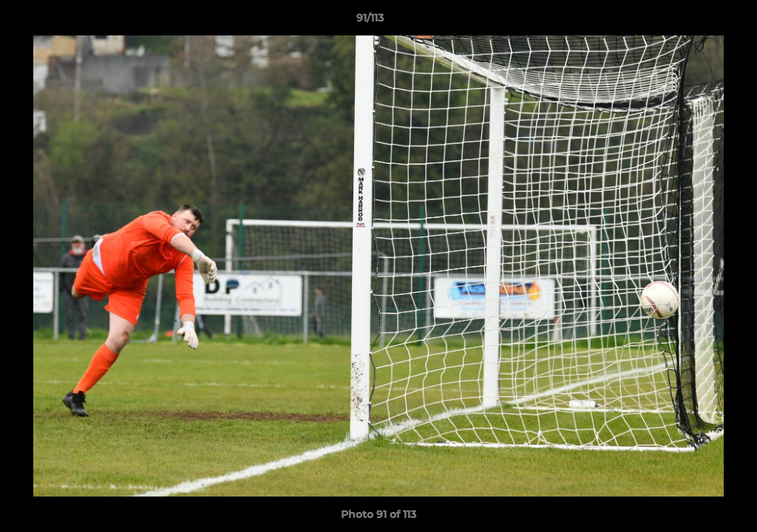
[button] (695, 21)
